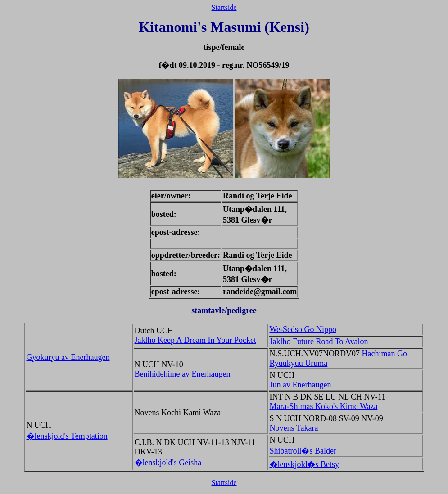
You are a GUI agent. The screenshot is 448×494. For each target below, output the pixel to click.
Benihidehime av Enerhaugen (183, 374)
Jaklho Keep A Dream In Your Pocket (195, 340)
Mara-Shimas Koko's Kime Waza (324, 406)
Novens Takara (294, 428)
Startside (224, 7)
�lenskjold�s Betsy (305, 464)
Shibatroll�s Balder (303, 451)
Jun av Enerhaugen (301, 385)
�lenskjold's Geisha (168, 463)
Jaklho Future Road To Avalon (319, 341)
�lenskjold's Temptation (67, 436)
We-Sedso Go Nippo (303, 329)
